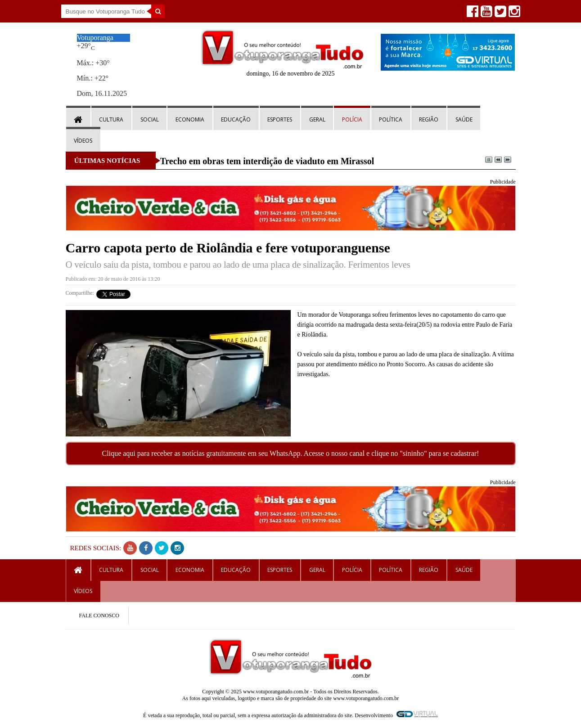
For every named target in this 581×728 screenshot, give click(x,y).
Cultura (111, 119)
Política (391, 119)
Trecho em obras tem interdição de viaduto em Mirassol (267, 161)
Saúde (464, 119)
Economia (190, 119)
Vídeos (83, 141)
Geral (317, 119)
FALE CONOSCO (99, 616)
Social (150, 119)
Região (429, 119)
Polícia (352, 119)
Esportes (280, 119)
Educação (236, 119)
